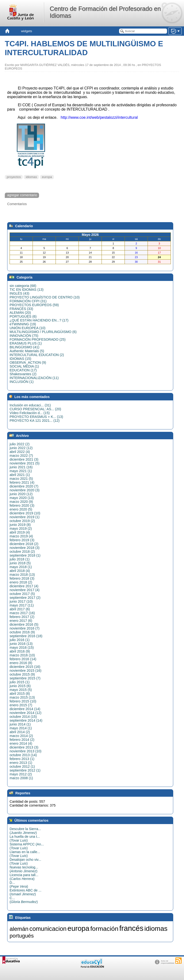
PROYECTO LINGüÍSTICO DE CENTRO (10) (45, 297)
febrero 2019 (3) (22, 540)
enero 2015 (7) (21, 705)
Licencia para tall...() (24, 877)
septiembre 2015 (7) (25, 678)
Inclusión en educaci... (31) (30, 405)
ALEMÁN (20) (20, 313)
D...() (19, 885)
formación (104, 929)
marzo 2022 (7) (21, 456)
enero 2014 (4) (21, 743)
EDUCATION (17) (23, 370)
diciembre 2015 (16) (25, 667)
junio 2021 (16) (21, 467)
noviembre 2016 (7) (25, 628)
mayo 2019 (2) (21, 529)
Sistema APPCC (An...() (27, 846)
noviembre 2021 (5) (25, 463)
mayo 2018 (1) (21, 567)
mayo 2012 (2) (21, 774)
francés (131, 928)
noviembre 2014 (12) (26, 713)
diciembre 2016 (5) (24, 624)
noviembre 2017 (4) (25, 590)
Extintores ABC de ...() (26, 892)
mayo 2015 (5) (21, 690)
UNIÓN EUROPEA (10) (28, 328)
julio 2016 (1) (20, 640)
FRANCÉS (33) (21, 309)
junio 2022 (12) (21, 448)
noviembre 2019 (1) (25, 517)
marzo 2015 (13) (22, 697)
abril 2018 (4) (20, 571)
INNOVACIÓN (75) (24, 336)
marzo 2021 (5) (21, 479)
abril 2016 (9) (20, 651)
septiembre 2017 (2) (25, 598)
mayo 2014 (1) (21, 728)
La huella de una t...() (25, 838)
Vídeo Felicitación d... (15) (30, 413)
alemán (19, 929)
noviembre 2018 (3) (25, 548)
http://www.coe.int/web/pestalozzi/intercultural (99, 117)
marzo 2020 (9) (21, 502)
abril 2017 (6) (20, 609)
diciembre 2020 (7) (24, 486)
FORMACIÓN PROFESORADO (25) (37, 339)
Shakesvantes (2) (23, 374)
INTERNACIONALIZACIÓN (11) (34, 378)
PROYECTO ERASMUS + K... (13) (36, 417)
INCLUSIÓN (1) (22, 382)
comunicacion (48, 929)
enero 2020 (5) (21, 509)
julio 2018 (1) (20, 559)
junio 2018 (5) (20, 563)
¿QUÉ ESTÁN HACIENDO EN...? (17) (39, 320)
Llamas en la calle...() (25, 854)
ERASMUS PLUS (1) (26, 343)
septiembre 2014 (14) (26, 720)
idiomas (31, 177)
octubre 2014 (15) (23, 717)
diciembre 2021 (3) (24, 459)
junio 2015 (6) (20, 686)
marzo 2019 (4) (21, 536)
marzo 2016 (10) (22, 655)
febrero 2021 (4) (22, 482)
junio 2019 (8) (20, 525)
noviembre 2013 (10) (26, 751)
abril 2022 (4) (20, 452)
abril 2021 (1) (20, 475)
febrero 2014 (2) (22, 740)
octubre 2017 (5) (22, 594)
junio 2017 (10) (21, 601)
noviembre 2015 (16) (26, 671)
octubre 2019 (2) (22, 521)
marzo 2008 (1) (21, 778)
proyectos (14, 177)
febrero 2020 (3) (22, 505)
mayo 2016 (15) (22, 647)
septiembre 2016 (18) (26, 636)
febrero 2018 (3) (22, 578)
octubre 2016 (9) (22, 632)
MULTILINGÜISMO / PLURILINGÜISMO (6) (43, 332)
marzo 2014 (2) (21, 736)
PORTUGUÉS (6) (23, 316)
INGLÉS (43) (19, 293)
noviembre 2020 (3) (25, 490)
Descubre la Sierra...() (25, 831)
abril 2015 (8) (20, 694)
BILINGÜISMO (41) (24, 347)
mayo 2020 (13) (22, 498)
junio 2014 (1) (20, 724)
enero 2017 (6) (21, 621)
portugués (22, 936)
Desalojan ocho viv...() (25, 861)
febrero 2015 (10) (23, 701)
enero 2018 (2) (21, 582)
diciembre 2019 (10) (25, 513)
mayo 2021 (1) (21, 471)
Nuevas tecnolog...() (24, 869)
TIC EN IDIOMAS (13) (27, 290)
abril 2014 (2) (20, 732)
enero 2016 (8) (21, 663)
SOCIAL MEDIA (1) (24, 366)
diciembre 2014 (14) (25, 709)
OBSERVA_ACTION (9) (28, 362)
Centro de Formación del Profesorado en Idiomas (105, 12)
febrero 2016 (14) (23, 659)
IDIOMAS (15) (20, 359)
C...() (24, 900)
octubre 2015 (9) (22, 674)
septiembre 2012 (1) (25, 770)
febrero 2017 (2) (22, 617)
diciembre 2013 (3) (24, 747)
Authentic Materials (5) (27, 351)
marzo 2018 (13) (22, 575)
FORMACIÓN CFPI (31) (28, 301)
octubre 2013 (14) (23, 755)
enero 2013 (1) (21, 763)
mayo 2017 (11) (22, 605)
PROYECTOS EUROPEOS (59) (34, 305)
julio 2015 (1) (20, 682)
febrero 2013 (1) (22, 759)
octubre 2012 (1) (22, 766)
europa (47, 177)
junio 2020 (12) (21, 494)
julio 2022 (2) (20, 444)
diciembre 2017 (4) (24, 586)
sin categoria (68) (23, 286)
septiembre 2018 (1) (25, 555)
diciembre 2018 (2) (24, 544)
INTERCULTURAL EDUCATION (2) (37, 355)
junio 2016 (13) (21, 644)
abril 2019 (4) (20, 532)
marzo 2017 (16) (22, 613)
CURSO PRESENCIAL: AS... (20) (35, 409)
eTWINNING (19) (23, 324)
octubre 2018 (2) (22, 552)
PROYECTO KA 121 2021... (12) (35, 421)
